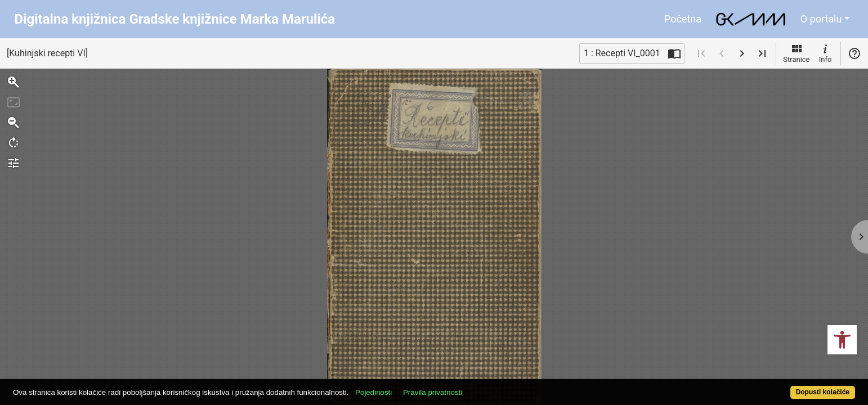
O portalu (821, 19)
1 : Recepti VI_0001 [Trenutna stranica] (622, 53)
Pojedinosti (417, 386)
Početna (683, 19)
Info (825, 53)
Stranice (796, 53)
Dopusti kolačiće (776, 386)
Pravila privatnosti (476, 386)
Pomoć (854, 53)
